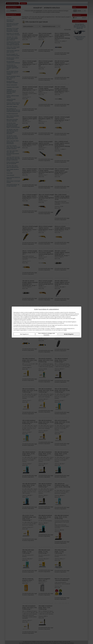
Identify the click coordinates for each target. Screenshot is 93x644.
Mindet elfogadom (69, 334)
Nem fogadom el (24, 334)
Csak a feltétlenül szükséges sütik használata (46, 334)
